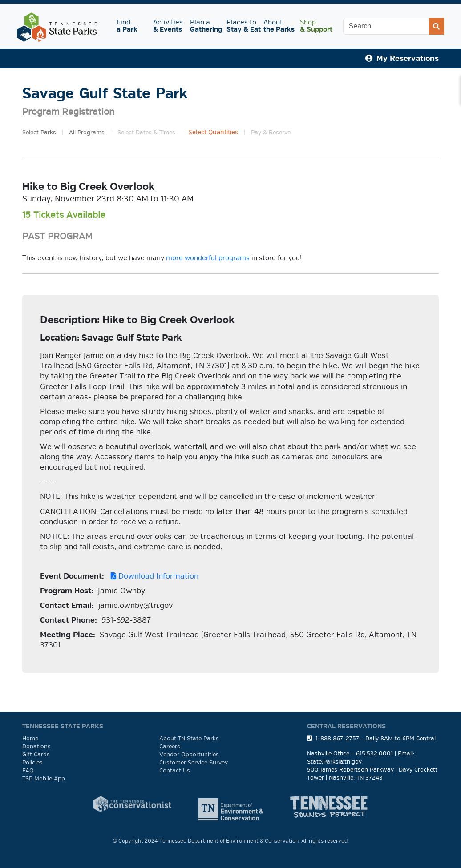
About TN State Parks (189, 739)
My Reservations (402, 58)
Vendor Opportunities (189, 755)
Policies (32, 763)
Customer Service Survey (194, 763)
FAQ (28, 771)
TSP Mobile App (44, 779)
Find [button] (129, 26)
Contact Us (175, 771)
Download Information (152, 576)
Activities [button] (168, 26)
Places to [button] (241, 26)
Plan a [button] (205, 26)
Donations (36, 747)
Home (30, 739)
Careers (170, 747)
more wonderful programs (208, 258)
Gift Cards (36, 755)
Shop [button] (315, 26)
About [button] (278, 26)
